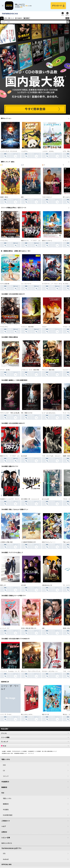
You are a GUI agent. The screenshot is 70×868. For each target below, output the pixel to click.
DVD (2, 18)
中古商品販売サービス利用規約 (34, 751)
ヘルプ (4, 826)
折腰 (43, 628)
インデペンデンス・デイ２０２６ (9, 151)
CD (7, 18)
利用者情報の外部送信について (21, 753)
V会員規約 (9, 751)
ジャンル (35, 733)
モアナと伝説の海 (5, 284)
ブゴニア (44, 327)
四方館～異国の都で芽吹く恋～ (29, 628)
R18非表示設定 (8, 815)
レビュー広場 (6, 838)
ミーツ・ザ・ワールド (6, 714)
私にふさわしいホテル (27, 714)
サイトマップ (31, 753)
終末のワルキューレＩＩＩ (49, 542)
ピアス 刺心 (66, 151)
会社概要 (4, 751)
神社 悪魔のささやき (27, 413)
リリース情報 (35, 737)
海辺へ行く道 (45, 714)
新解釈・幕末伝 (4, 197)
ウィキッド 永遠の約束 (27, 327)
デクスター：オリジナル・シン (50, 671)
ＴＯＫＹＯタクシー (47, 197)
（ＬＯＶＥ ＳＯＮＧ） (48, 151)
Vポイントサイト (7, 843)
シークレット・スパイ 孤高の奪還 (30, 370)
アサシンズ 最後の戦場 (48, 370)
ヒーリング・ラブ (5, 628)
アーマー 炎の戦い (5, 370)
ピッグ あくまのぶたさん (49, 413)
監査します (3, 585)
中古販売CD (19, 18)
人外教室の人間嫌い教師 (6, 542)
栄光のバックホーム (47, 241)
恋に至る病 (24, 456)
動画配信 (27, 18)
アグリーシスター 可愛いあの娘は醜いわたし (12, 413)
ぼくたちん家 (45, 499)
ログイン (67, 15)
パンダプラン (25, 151)
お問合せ (4, 832)
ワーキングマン (4, 241)
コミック (12, 18)
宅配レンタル (7, 798)
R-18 (35, 746)
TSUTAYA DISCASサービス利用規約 (19, 751)
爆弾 (22, 197)
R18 (67, 18)
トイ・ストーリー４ (26, 284)
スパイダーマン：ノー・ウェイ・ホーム (52, 284)
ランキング (35, 742)
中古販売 (6, 810)
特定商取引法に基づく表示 (7, 753)
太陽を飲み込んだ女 (47, 585)
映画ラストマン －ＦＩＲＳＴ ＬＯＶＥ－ (32, 241)
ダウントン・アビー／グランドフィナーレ (32, 671)
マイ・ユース (66, 585)
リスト (63, 15)
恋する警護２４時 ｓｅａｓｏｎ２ (30, 499)
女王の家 (23, 585)
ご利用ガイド (6, 821)
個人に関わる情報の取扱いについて (49, 751)
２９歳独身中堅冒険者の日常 (28, 542)
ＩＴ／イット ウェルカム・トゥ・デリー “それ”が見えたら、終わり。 (18, 671)
